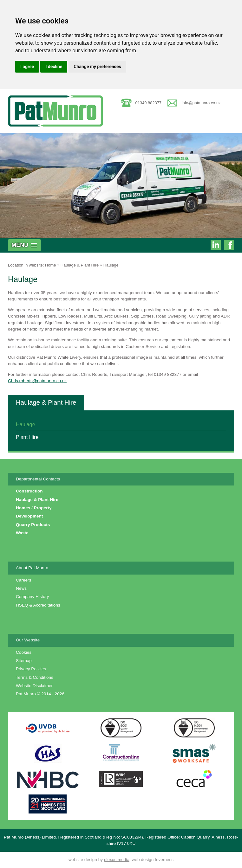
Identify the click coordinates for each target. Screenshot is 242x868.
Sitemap (24, 661)
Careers (23, 580)
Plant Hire (27, 437)
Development (29, 516)
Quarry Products (33, 525)
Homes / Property (34, 508)
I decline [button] (54, 67)
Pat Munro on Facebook (229, 246)
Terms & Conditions (35, 677)
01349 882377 (149, 103)
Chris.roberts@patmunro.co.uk (37, 381)
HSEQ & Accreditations (38, 605)
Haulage (111, 265)
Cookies (24, 652)
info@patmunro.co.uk (201, 103)
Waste (22, 533)
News (21, 588)
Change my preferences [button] (97, 67)
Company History (32, 597)
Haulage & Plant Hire (80, 265)
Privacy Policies (31, 669)
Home (50, 265)
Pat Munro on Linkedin (216, 246)
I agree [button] (27, 67)
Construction (29, 491)
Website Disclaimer (34, 686)
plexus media (117, 860)
